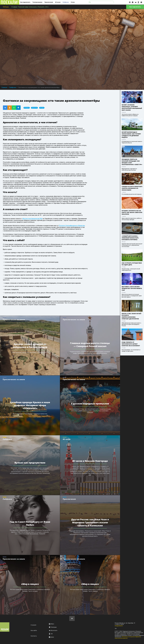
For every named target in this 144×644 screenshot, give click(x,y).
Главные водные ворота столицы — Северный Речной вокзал (90, 345)
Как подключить (25, 2)
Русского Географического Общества (72, 226)
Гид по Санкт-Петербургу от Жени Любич (30, 523)
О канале (33, 625)
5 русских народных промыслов (90, 404)
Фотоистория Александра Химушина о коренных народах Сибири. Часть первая (90, 590)
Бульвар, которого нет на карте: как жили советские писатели (132, 212)
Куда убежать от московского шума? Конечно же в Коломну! (131, 344)
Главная (4, 87)
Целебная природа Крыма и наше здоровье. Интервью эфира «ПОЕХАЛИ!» (30, 405)
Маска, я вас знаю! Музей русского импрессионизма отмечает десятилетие (131, 316)
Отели (73, 2)
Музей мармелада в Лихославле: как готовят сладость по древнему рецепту (131, 135)
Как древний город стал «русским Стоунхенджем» (30, 352)
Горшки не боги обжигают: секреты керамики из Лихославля (132, 188)
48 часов (58, 2)
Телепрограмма (37, 2)
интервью (27, 108)
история (42, 108)
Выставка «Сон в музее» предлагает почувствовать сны (132, 288)
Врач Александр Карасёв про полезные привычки (30, 414)
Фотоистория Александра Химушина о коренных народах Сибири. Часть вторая (30, 590)
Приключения (49, 2)
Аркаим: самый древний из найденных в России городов (30, 345)
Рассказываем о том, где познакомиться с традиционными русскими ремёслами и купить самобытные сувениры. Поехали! (90, 411)
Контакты (34, 636)
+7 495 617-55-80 (119, 624)
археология (34, 108)
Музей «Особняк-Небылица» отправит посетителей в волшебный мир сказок (132, 107)
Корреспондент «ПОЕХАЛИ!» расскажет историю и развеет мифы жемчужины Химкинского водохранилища (90, 352)
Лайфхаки (66, 2)
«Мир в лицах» (30, 584)
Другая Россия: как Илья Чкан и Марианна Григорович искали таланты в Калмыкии (90, 522)
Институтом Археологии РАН (32, 219)
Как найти (34, 631)
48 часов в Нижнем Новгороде (90, 461)
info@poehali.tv (119, 626)
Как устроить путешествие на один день (132, 264)
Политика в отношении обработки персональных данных (128, 637)
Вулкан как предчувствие (30, 463)
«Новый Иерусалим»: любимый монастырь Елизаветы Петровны (130, 238)
